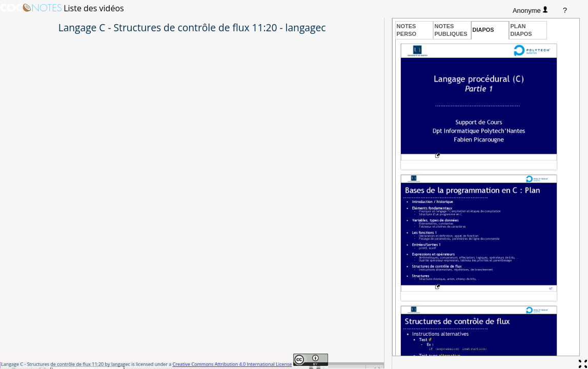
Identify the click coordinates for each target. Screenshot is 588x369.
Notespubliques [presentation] (451, 30)
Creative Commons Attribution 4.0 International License (232, 364)
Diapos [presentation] (483, 30)
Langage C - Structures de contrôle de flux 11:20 (52, 364)
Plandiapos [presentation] (521, 30)
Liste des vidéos (94, 8)
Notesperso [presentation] (407, 30)
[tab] (414, 30)
